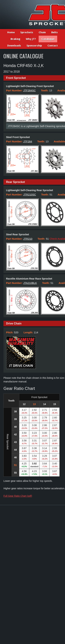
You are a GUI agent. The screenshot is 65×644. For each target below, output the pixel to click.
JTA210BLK (30, 283)
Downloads (14, 46)
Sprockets (27, 32)
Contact (53, 46)
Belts (55, 32)
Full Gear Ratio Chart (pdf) (18, 496)
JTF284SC (29, 90)
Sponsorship (34, 46)
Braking (15, 39)
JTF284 (28, 141)
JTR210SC (30, 195)
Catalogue (48, 39)
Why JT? (31, 39)
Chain (42, 32)
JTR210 (28, 239)
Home (11, 32)
